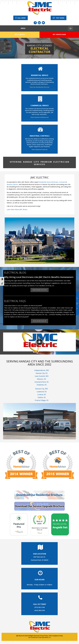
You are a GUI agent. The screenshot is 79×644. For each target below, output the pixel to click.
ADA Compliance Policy (56, 636)
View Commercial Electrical (39, 117)
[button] (39, 342)
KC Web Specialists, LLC (44, 637)
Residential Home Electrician (48, 182)
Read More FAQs (39, 321)
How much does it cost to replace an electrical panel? (23, 305)
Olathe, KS (42, 397)
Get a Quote (20, 34)
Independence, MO (42, 370)
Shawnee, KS (42, 385)
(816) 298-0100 (40, 610)
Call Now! (21, 18)
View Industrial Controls (39, 149)
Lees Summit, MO (42, 376)
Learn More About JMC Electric (17, 209)
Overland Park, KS (42, 382)
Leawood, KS (42, 392)
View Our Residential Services (39, 87)
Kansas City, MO (42, 389)
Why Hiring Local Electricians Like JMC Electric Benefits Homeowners (39, 277)
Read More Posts (40, 290)
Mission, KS (42, 379)
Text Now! (59, 18)
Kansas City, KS (42, 373)
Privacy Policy (44, 636)
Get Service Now (59, 34)
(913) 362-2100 (40, 607)
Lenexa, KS (42, 395)
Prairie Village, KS (42, 400)
